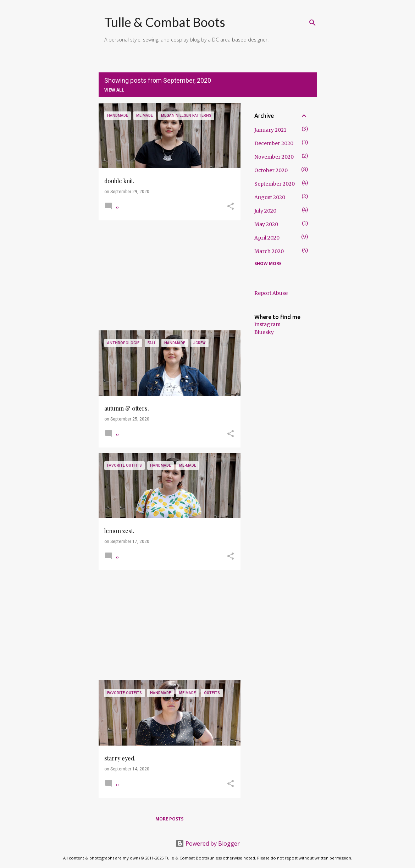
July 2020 (265, 211)
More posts (169, 819)
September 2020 (275, 184)
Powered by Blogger (208, 844)
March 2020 (269, 251)
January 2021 (270, 130)
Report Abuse (271, 293)
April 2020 (267, 238)
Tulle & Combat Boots (165, 22)
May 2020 (266, 224)
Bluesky (264, 332)
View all (114, 90)
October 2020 (271, 170)
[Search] (312, 23)
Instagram (267, 324)
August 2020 (270, 197)
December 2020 (274, 143)
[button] (231, 207)
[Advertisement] (167, 275)
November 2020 (274, 157)
